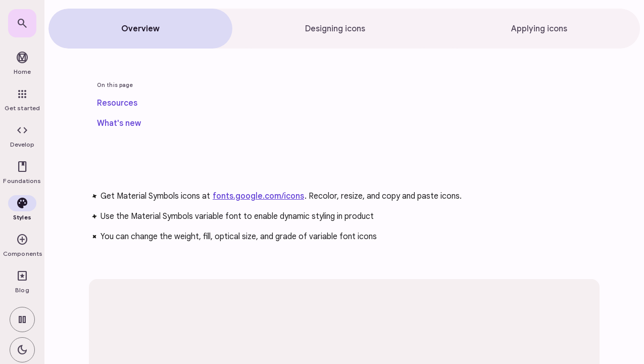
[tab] (140, 29)
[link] (22, 23)
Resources (117, 103)
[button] (22, 136)
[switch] (22, 320)
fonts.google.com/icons (258, 196)
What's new (119, 123)
